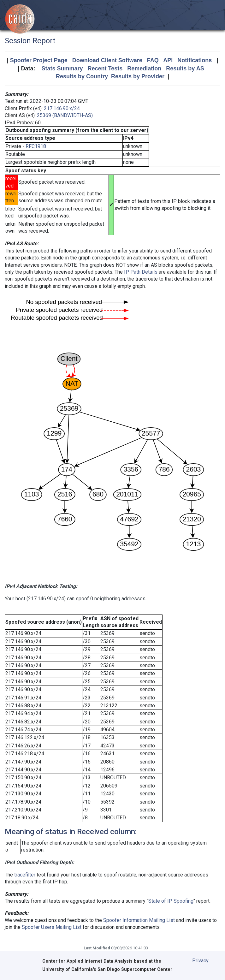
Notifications (195, 60)
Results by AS (185, 68)
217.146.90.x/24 (62, 108)
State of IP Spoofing (171, 901)
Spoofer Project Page (39, 60)
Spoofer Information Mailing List (139, 920)
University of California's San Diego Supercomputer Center (107, 969)
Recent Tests (105, 68)
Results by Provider (138, 76)
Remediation (144, 68)
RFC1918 (36, 146)
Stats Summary (62, 68)
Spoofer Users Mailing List (52, 927)
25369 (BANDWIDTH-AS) (65, 115)
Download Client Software (107, 60)
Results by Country (82, 76)
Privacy (200, 961)
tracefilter (25, 875)
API (168, 60)
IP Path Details (141, 272)
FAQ (153, 60)
